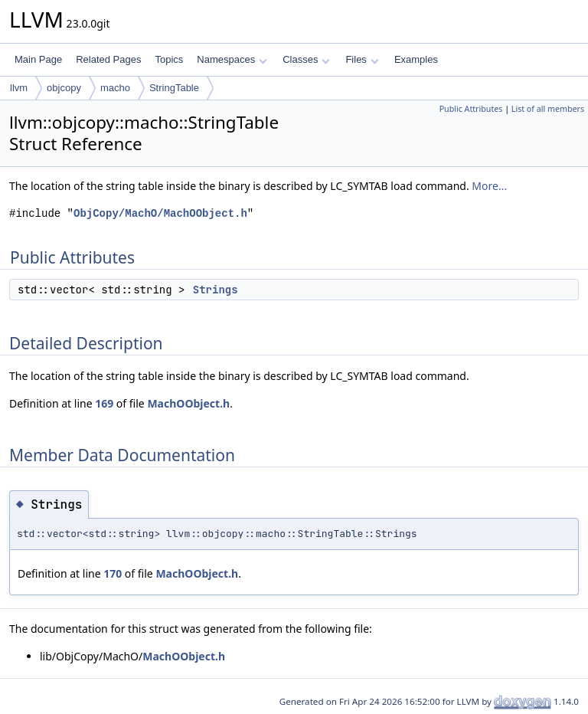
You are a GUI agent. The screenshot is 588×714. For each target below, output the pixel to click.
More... (489, 186)
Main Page (38, 59)
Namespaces (232, 59)
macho (115, 88)
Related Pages (108, 59)
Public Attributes (471, 109)
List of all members (548, 109)
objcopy (64, 88)
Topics (169, 59)
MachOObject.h (188, 403)
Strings (216, 290)
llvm (19, 88)
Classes (306, 59)
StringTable (174, 88)
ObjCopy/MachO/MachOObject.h (160, 213)
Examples (416, 59)
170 (113, 573)
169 (104, 403)
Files (362, 59)
